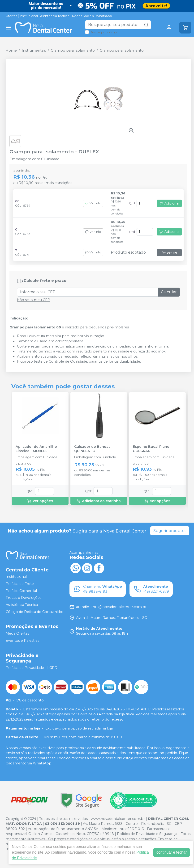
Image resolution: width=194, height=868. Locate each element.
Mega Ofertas (17, 633)
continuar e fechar (172, 852)
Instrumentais (34, 50)
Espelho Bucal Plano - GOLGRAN (152, 449)
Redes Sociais (83, 16)
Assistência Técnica (55, 16)
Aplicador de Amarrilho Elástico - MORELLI (36, 449)
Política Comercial (21, 591)
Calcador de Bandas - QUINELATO (93, 449)
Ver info (93, 203)
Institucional (29, 16)
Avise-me (169, 252)
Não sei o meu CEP (34, 300)
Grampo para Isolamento (73, 50)
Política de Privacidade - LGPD (32, 668)
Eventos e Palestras (22, 641)
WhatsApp (104, 16)
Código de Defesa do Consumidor (35, 612)
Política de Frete (20, 584)
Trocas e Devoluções (24, 598)
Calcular (169, 292)
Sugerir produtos (170, 531)
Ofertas (11, 16)
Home (11, 50)
